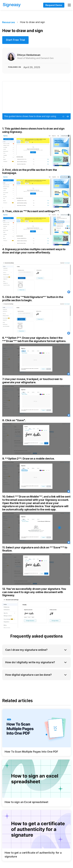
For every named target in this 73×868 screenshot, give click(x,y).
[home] (20, 5)
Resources (9, 22)
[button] (69, 5)
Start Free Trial (15, 40)
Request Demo (54, 5)
